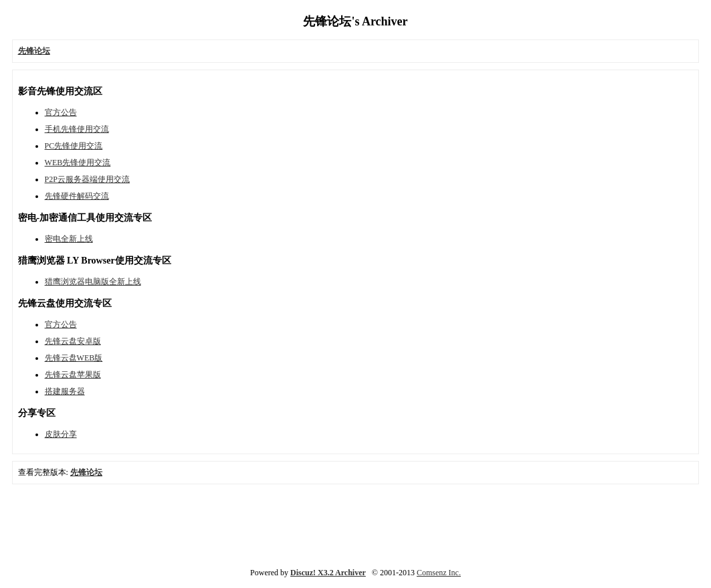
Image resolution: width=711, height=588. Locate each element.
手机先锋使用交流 (77, 129)
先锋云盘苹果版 (73, 375)
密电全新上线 (69, 239)
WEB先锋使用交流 (78, 163)
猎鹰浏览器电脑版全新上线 (93, 282)
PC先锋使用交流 (74, 146)
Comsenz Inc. (439, 573)
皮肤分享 (61, 434)
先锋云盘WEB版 (74, 358)
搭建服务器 (65, 391)
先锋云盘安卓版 (73, 341)
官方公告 (61, 112)
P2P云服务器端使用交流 (87, 179)
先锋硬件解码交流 (77, 196)
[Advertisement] (356, 524)
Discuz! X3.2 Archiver (328, 573)
